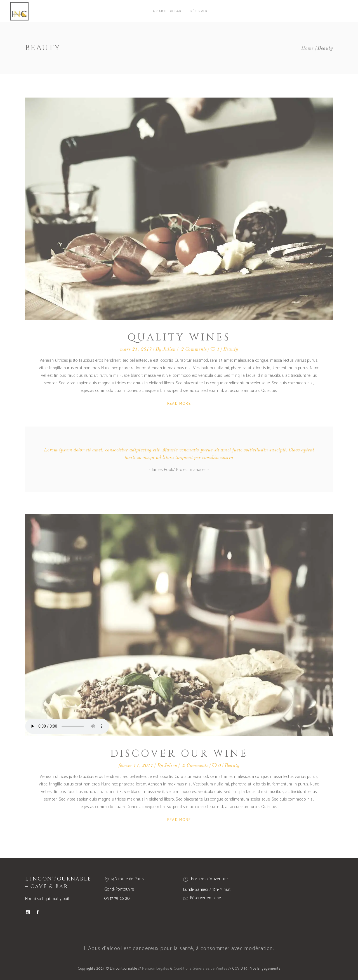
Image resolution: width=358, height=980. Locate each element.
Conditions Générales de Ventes (201, 969)
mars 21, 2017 (136, 350)
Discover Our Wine (179, 754)
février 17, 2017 (136, 766)
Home (308, 48)
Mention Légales (156, 969)
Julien (169, 350)
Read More (179, 404)
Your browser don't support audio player (67, 726)
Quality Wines (179, 338)
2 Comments (194, 350)
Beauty (231, 350)
